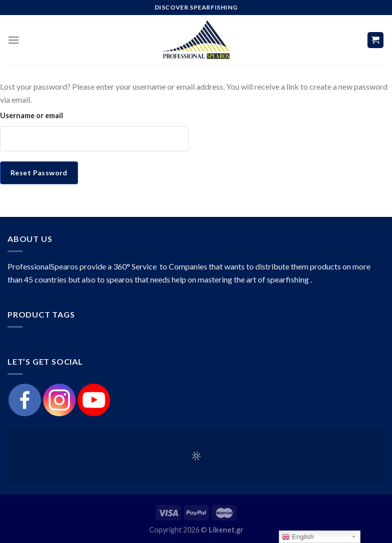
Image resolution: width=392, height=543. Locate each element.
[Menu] (14, 40)
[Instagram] (59, 400)
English (298, 537)
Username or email (32, 115)
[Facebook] (25, 400)
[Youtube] (94, 400)
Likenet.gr (226, 530)
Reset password (39, 173)
